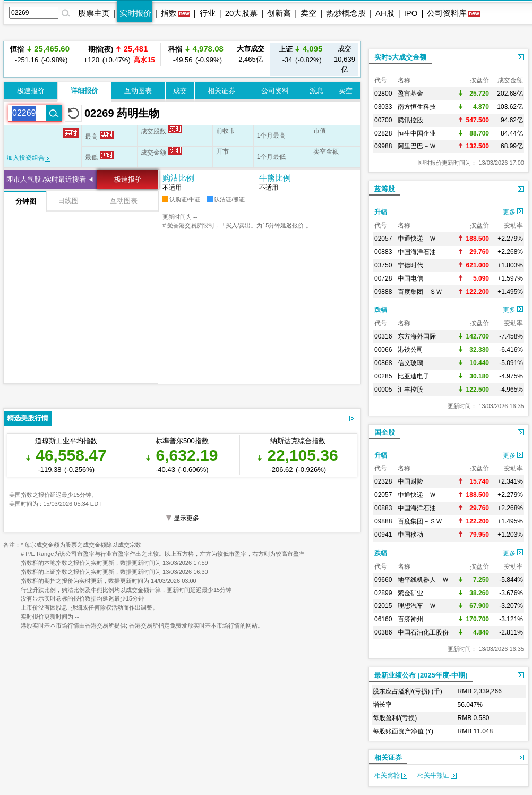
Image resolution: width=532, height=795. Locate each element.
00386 (383, 632)
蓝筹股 (385, 189)
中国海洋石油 (417, 252)
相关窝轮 (391, 775)
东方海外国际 (417, 336)
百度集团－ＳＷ (420, 292)
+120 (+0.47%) (118, 54)
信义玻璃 (410, 363)
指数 (169, 13)
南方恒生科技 (417, 107)
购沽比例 (178, 178)
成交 (180, 91)
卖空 (308, 13)
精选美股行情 (28, 418)
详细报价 (84, 91)
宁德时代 (410, 265)
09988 (383, 146)
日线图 (68, 201)
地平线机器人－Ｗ (423, 580)
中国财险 (410, 481)
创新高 (279, 13)
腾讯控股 (410, 120)
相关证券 (221, 91)
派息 (316, 91)
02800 (383, 94)
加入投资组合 (28, 158)
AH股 (385, 13)
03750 (383, 265)
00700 (383, 120)
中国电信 (410, 278)
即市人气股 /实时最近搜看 (46, 179)
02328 (383, 481)
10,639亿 (345, 59)
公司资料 (275, 91)
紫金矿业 (410, 593)
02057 (383, 239)
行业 (208, 13)
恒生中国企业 (417, 133)
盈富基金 (410, 94)
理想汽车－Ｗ (417, 606)
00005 (383, 390)
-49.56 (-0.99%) (196, 54)
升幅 (381, 212)
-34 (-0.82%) (301, 54)
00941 (383, 535)
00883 (383, 252)
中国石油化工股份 (423, 632)
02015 (383, 606)
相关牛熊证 (437, 775)
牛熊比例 (275, 178)
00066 (383, 350)
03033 (383, 107)
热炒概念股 (346, 13)
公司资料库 (447, 13)
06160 (383, 619)
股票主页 (94, 13)
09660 (383, 580)
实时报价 (135, 13)
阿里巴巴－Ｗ (417, 146)
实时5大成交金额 (400, 57)
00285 (383, 376)
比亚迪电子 (414, 376)
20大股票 (242, 13)
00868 (383, 363)
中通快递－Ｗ (417, 239)
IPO (411, 13)
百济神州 (410, 619)
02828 (383, 133)
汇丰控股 (410, 390)
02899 (383, 593)
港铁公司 (410, 350)
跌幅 (381, 310)
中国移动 (410, 535)
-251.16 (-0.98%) (40, 54)
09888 (383, 292)
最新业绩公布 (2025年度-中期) (421, 675)
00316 (383, 336)
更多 (513, 212)
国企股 (385, 432)
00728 (383, 278)
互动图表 (138, 91)
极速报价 (31, 91)
